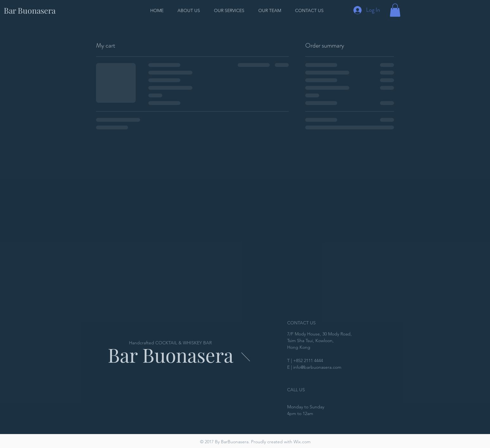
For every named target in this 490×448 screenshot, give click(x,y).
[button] (395, 10)
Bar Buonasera (171, 355)
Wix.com (302, 442)
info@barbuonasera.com (317, 367)
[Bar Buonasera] (29, 10)
